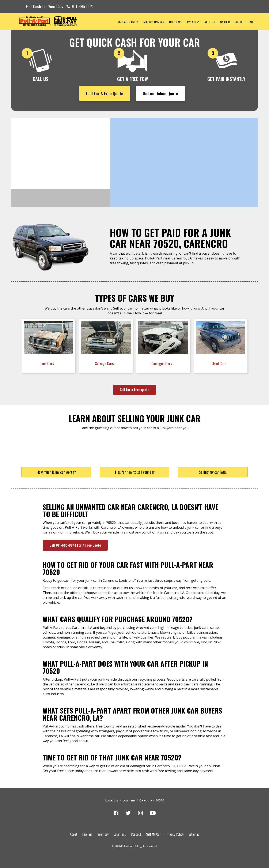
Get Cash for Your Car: (60, 7)
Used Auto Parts (128, 22)
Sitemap (194, 834)
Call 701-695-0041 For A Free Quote (75, 545)
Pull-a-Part (63, 21)
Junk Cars (47, 363)
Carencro (146, 800)
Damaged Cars (162, 363)
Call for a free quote (134, 390)
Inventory (193, 22)
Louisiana (129, 800)
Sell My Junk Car (154, 22)
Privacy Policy (175, 834)
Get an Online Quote (160, 93)
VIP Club (210, 22)
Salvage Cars (105, 363)
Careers (225, 22)
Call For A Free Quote (105, 93)
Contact (136, 834)
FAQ (251, 22)
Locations (112, 800)
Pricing (87, 834)
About (239, 22)
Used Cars (176, 22)
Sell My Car (153, 834)
